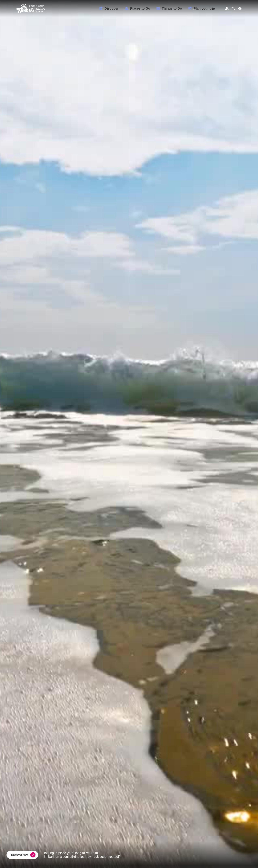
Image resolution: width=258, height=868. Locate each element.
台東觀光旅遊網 (31, 8)
